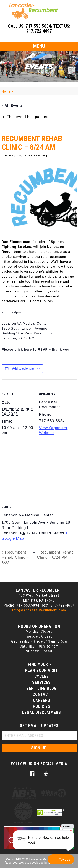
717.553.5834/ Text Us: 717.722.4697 (48, 29)
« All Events (12, 105)
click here (23, 349)
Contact (41, 694)
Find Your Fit (42, 664)
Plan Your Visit (41, 670)
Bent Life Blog (42, 688)
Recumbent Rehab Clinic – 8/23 (15, 558)
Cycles (42, 676)
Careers (42, 700)
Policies (42, 706)
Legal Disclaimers (42, 712)
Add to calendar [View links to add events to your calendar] (23, 369)
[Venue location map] (39, 468)
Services (41, 682)
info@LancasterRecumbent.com (39, 610)
